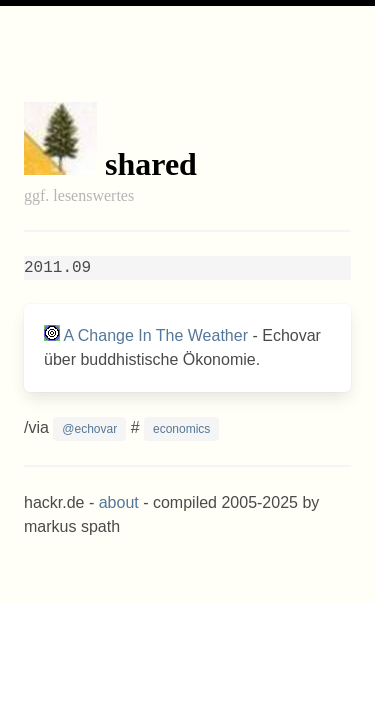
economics (181, 429)
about (119, 502)
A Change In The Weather (156, 335)
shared (151, 164)
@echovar (89, 429)
